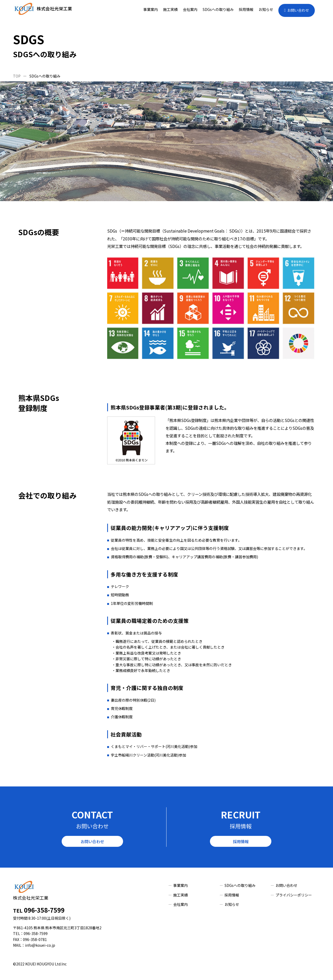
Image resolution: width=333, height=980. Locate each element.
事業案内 (151, 9)
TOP (17, 76)
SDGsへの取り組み (218, 9)
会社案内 (190, 9)
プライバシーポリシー (294, 895)
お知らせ (266, 9)
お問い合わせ (298, 10)
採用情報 (246, 9)
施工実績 (170, 9)
